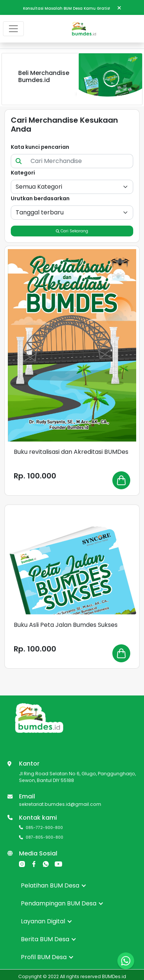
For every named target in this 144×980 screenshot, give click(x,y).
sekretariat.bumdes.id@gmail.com (60, 804)
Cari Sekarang (72, 231)
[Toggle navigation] (13, 29)
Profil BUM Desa (47, 957)
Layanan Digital (46, 921)
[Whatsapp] (46, 864)
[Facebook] (34, 864)
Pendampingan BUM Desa (62, 903)
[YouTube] (58, 864)
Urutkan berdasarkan (40, 198)
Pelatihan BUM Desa (53, 885)
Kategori (23, 173)
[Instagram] (22, 864)
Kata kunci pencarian (40, 147)
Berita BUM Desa (48, 939)
